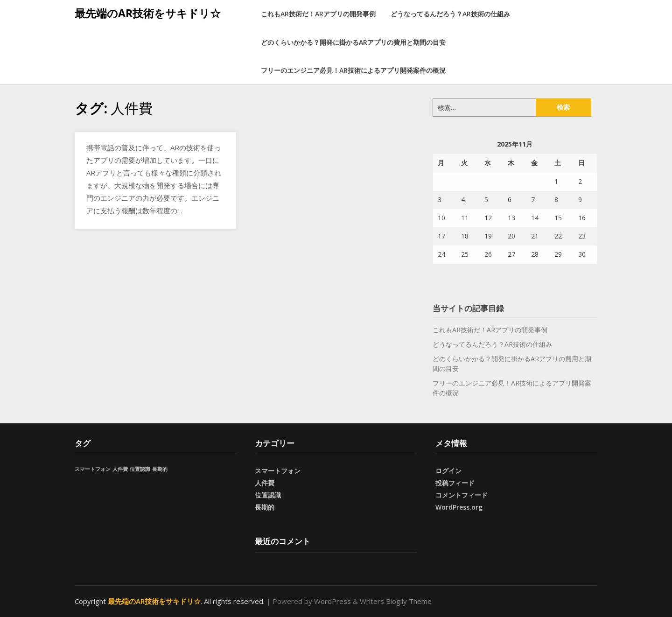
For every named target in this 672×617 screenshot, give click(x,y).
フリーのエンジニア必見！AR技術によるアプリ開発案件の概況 (353, 70)
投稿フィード (455, 483)
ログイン (448, 471)
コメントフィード (462, 495)
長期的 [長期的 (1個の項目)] (160, 469)
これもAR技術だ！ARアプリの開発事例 (318, 14)
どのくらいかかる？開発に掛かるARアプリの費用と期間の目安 (353, 42)
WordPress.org (459, 507)
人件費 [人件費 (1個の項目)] (120, 469)
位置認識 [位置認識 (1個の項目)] (140, 469)
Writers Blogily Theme (396, 601)
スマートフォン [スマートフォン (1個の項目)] (93, 469)
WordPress (332, 601)
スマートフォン (278, 471)
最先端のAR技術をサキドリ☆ (148, 13)
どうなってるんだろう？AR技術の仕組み (450, 14)
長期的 (265, 507)
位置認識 (268, 495)
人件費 (265, 483)
